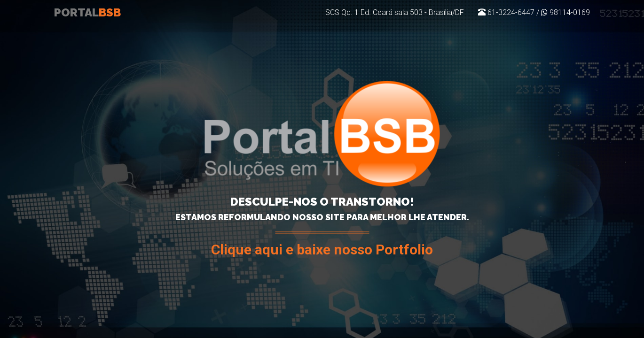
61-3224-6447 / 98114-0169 (534, 26)
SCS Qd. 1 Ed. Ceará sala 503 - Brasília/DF (395, 26)
